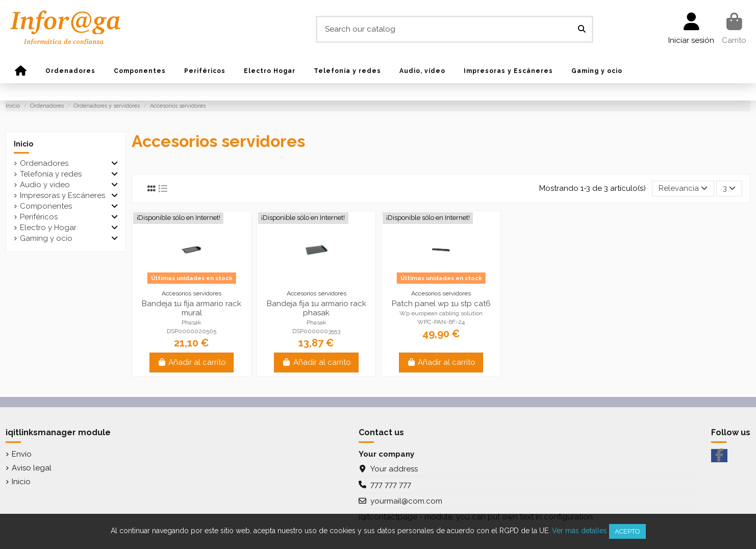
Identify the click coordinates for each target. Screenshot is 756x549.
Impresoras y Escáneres (62, 195)
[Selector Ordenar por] (683, 189)
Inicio (23, 144)
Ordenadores (44, 163)
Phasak (192, 322)
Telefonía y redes (51, 174)
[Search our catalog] (582, 29)
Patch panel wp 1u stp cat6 (441, 304)
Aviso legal (32, 468)
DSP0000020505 (192, 331)
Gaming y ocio (46, 238)
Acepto (627, 531)
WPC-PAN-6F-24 (441, 322)
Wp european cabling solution (441, 313)
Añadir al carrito (192, 362)
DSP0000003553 (316, 331)
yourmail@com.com (406, 501)
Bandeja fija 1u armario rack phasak (317, 308)
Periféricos (39, 217)
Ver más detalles (579, 531)
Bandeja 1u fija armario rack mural (192, 308)
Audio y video (45, 185)
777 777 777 (391, 485)
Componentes (46, 206)
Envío (22, 454)
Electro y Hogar (48, 228)
